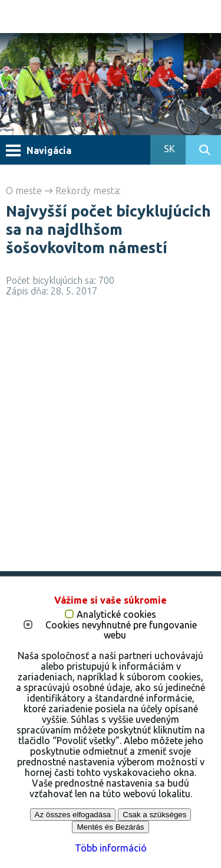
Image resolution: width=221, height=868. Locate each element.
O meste (24, 191)
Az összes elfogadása (73, 815)
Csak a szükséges (154, 815)
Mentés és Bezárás (110, 827)
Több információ (111, 848)
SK (168, 149)
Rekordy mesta (87, 191)
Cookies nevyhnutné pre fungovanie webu (121, 630)
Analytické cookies (116, 615)
